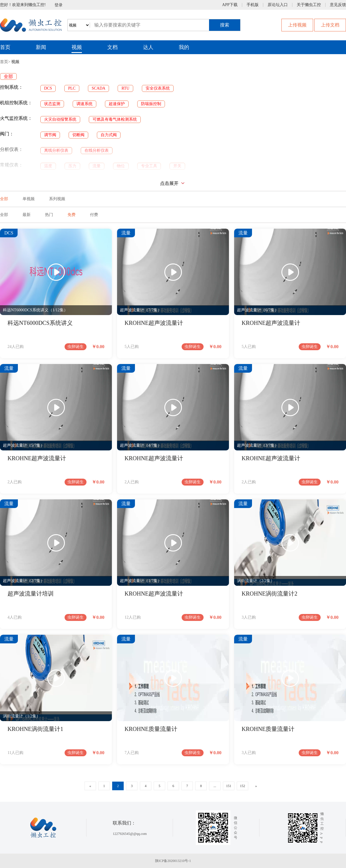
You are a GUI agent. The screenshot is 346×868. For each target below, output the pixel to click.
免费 (72, 215)
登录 (59, 5)
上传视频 (297, 25)
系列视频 (57, 199)
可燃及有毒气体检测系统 (115, 119)
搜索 (225, 25)
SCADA (98, 88)
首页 (5, 47)
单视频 (29, 199)
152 (242, 786)
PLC (72, 88)
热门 (49, 215)
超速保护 (117, 104)
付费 (94, 215)
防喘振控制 (151, 104)
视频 (77, 47)
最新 (27, 215)
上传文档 (330, 25)
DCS (48, 88)
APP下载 (230, 5)
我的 (184, 47)
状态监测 (52, 104)
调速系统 (84, 104)
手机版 (253, 5)
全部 (8, 76)
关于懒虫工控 (309, 5)
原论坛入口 (278, 5)
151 (229, 786)
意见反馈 (338, 5)
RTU (125, 88)
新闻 (41, 47)
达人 (148, 47)
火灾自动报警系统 (60, 119)
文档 (112, 47)
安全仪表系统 (158, 88)
